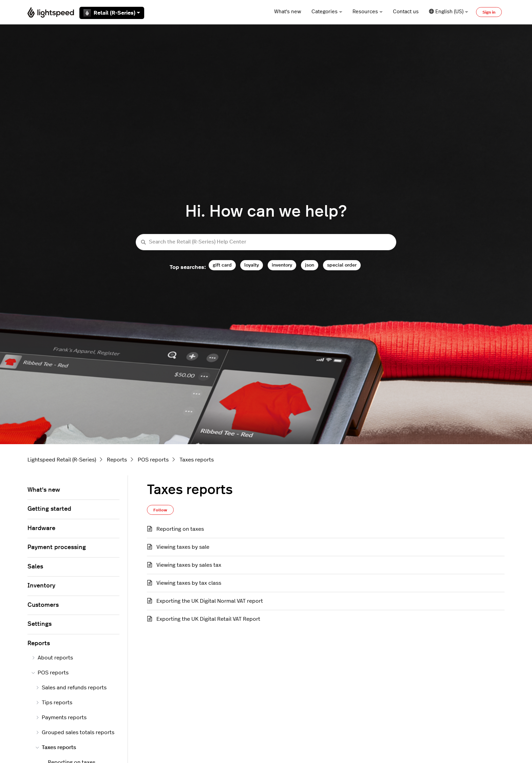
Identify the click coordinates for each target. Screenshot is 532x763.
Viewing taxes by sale (183, 547)
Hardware (41, 528)
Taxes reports (197, 460)
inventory (282, 265)
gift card (222, 265)
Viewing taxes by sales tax (189, 565)
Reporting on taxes (180, 529)
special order (342, 265)
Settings (40, 624)
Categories (327, 12)
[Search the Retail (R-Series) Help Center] (266, 242)
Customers (43, 605)
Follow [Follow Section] (160, 510)
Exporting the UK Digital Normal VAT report (210, 601)
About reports (52, 658)
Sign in (489, 12)
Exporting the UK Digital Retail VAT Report (208, 619)
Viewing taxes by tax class (189, 583)
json (310, 265)
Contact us (406, 12)
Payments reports (61, 717)
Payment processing (57, 547)
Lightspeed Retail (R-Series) (62, 460)
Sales (35, 567)
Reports (117, 460)
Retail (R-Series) (112, 13)
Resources (368, 12)
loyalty (252, 265)
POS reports (153, 460)
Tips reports (54, 703)
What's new (288, 12)
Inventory (41, 586)
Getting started (49, 509)
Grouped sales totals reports (75, 732)
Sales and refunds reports (71, 688)
